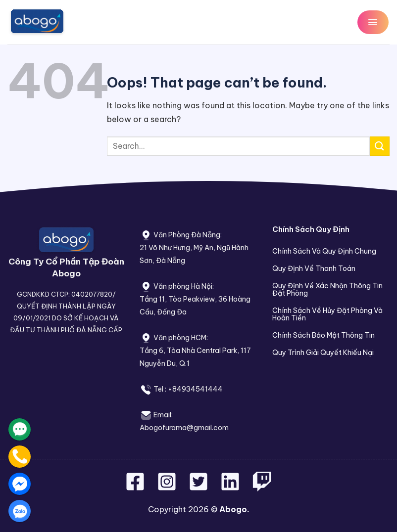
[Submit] (380, 146)
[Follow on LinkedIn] (230, 488)
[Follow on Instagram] (168, 488)
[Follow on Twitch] (262, 488)
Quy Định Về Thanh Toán (314, 268)
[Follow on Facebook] (136, 488)
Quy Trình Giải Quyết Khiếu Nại (323, 353)
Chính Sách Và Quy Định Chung (324, 251)
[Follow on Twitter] (199, 488)
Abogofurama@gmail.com (184, 428)
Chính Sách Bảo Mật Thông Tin (323, 335)
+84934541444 (195, 389)
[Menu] (373, 22)
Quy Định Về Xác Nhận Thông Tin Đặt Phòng (327, 289)
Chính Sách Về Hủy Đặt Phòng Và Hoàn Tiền (327, 314)
